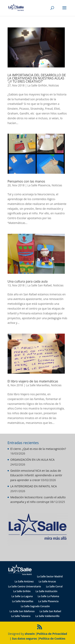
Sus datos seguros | (26, 638)
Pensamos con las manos (26, 181)
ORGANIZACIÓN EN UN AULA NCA (32, 460)
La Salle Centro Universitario (24, 586)
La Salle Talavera (21, 616)
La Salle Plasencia (39, 185)
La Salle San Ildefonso (22, 611)
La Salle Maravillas (38, 385)
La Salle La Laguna (22, 596)
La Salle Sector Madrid (50, 576)
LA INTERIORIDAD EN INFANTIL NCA (34, 486)
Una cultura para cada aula (28, 281)
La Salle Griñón (37, 85)
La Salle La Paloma (48, 596)
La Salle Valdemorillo (47, 616)
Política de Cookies (52, 638)
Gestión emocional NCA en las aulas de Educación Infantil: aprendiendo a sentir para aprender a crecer (36, 475)
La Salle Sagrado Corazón (35, 606)
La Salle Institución (46, 591)
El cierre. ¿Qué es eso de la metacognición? (38, 449)
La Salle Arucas (47, 581)
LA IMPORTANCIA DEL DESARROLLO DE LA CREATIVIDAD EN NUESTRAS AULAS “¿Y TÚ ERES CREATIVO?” (37, 78)
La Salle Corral (54, 586)
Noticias (54, 85)
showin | (31, 634)
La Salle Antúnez (24, 581)
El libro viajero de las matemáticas (33, 381)
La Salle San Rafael (39, 285)
